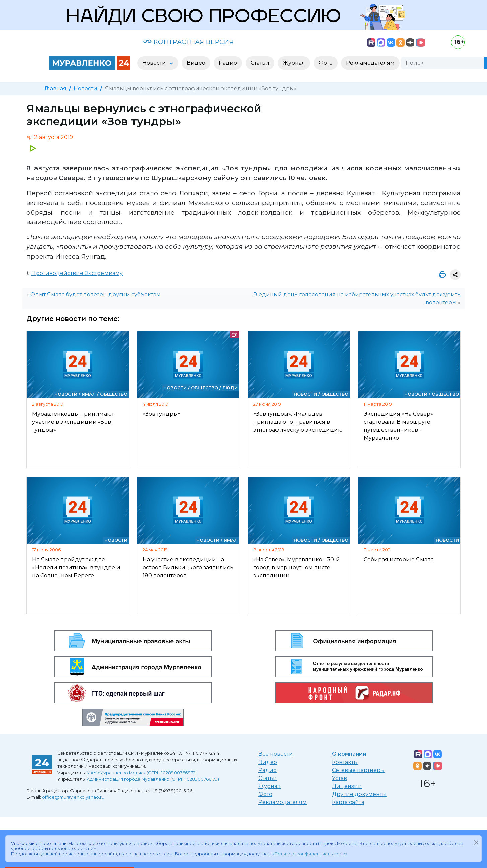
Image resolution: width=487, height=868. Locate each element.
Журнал (269, 786)
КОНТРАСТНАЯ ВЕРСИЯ (188, 42)
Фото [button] (326, 63)
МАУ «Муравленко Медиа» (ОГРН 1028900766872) (142, 773)
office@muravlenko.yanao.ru (73, 797)
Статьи (268, 778)
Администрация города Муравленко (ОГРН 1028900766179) (153, 779)
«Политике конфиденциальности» (310, 854)
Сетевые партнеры (358, 770)
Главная (55, 89)
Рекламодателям (283, 802)
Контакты (345, 762)
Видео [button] (196, 63)
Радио (267, 770)
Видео (268, 762)
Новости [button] (155, 63)
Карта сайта (348, 802)
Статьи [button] (260, 63)
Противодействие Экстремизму (77, 273)
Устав (339, 778)
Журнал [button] (294, 63)
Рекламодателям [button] (370, 63)
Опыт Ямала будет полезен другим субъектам (96, 295)
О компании (349, 754)
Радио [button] (228, 63)
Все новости (276, 754)
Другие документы (359, 794)
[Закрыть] (476, 842)
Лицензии (347, 786)
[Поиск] (442, 63)
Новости (86, 89)
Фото (265, 794)
